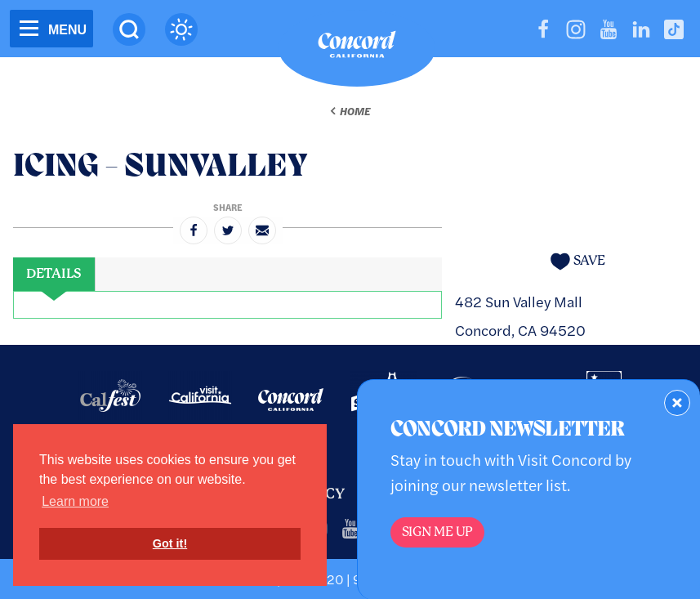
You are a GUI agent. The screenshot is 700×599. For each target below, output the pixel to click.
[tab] (54, 275)
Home (355, 111)
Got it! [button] (170, 543)
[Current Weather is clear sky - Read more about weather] (181, 29)
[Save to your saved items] (577, 261)
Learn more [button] (75, 501)
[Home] (357, 48)
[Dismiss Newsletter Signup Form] (677, 403)
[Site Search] (129, 29)
